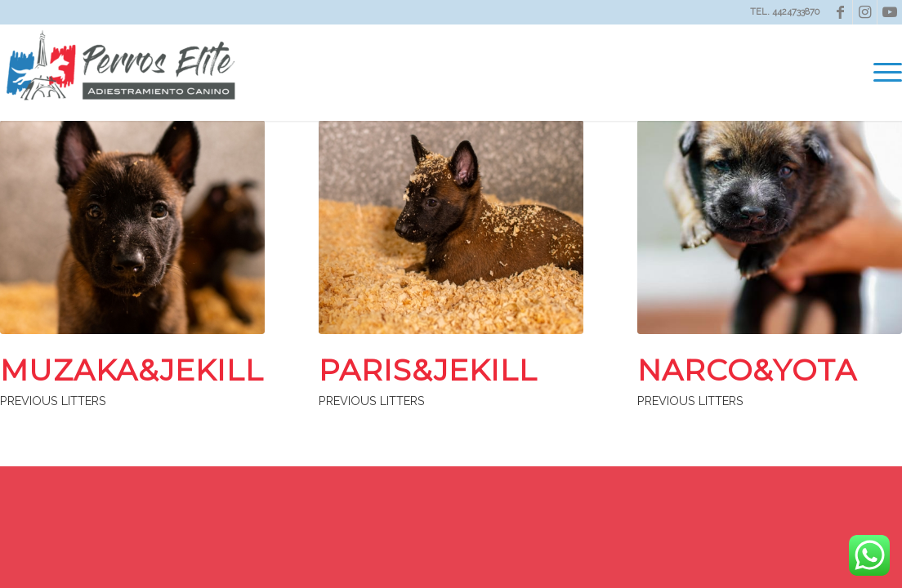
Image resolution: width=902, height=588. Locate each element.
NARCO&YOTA (747, 370)
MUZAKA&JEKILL (132, 370)
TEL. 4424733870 (785, 12)
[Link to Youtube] (890, 12)
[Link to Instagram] (865, 12)
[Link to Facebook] (840, 12)
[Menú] (884, 73)
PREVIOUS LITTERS (53, 401)
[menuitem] (884, 73)
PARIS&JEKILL (428, 370)
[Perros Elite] (123, 73)
